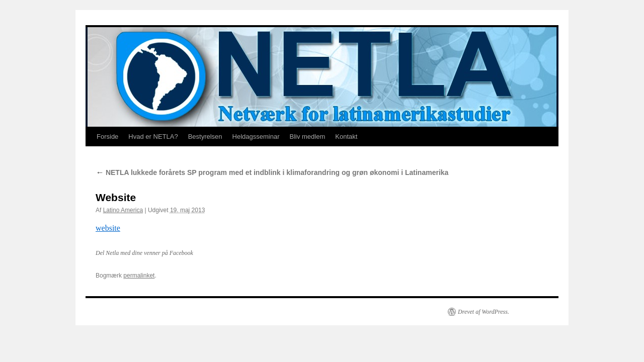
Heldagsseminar (256, 137)
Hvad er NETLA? (153, 137)
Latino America (123, 210)
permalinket (139, 276)
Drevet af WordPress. (484, 312)
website (108, 228)
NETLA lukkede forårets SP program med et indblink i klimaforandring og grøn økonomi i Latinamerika (272, 172)
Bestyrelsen (205, 137)
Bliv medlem (307, 137)
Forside (107, 137)
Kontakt (346, 137)
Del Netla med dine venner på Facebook (144, 253)
